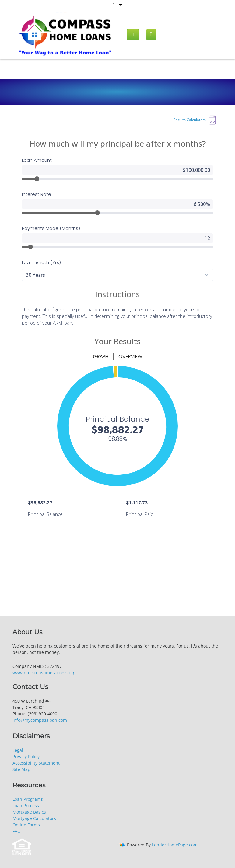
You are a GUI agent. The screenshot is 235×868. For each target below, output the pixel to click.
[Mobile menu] (151, 35)
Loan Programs (28, 799)
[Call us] (133, 35)
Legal (18, 750)
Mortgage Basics (29, 812)
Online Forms (26, 825)
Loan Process (26, 806)
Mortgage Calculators (34, 818)
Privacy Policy (26, 757)
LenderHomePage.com (175, 845)
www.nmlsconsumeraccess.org (44, 673)
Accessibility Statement (36, 763)
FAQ (17, 831)
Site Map (21, 769)
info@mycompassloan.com (40, 720)
